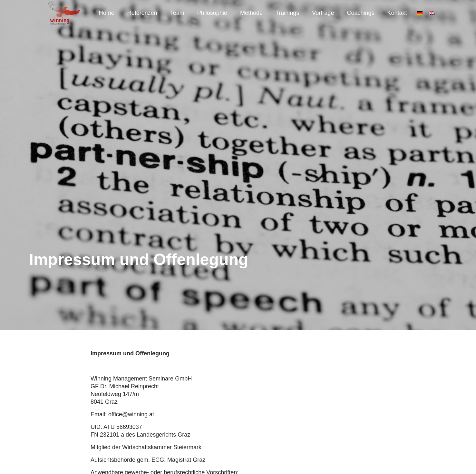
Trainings (287, 13)
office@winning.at (131, 414)
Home (107, 13)
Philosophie (212, 13)
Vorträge (323, 13)
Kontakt (397, 13)
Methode (251, 13)
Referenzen (142, 13)
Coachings (360, 13)
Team (177, 13)
